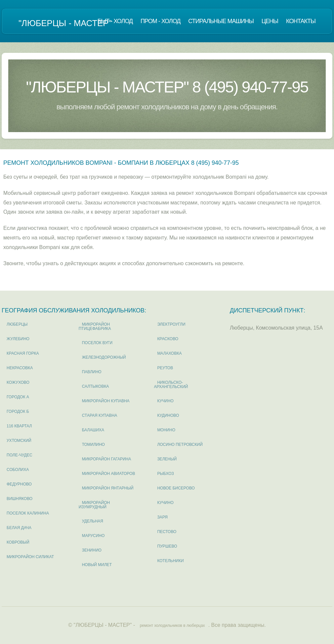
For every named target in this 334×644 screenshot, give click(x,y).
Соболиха (18, 470)
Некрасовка (20, 368)
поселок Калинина (28, 513)
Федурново (19, 484)
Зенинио (92, 550)
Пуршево (167, 546)
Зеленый (167, 459)
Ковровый (18, 542)
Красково (168, 339)
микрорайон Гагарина (107, 459)
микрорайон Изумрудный (94, 505)
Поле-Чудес (20, 455)
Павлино (92, 372)
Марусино (93, 536)
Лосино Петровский (180, 445)
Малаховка (169, 353)
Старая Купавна (100, 415)
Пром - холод (160, 21)
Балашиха (93, 430)
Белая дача (19, 528)
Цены (270, 21)
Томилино (93, 445)
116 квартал (19, 426)
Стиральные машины (221, 21)
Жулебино (18, 339)
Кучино (165, 401)
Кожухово (18, 382)
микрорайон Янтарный (108, 488)
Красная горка (23, 353)
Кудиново (168, 415)
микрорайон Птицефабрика (95, 326)
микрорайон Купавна (106, 401)
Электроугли (171, 324)
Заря (162, 517)
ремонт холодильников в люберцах (172, 626)
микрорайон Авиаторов (109, 474)
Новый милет (97, 565)
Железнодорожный (104, 357)
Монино (166, 430)
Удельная (93, 521)
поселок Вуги (97, 343)
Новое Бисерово (176, 488)
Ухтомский (19, 441)
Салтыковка (96, 386)
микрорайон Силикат (30, 557)
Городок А (18, 397)
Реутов (165, 368)
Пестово (167, 532)
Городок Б (18, 411)
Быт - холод (115, 21)
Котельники (170, 561)
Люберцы (17, 324)
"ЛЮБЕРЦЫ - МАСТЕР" (65, 23)
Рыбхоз (165, 474)
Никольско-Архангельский (171, 385)
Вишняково (20, 499)
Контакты (301, 21)
